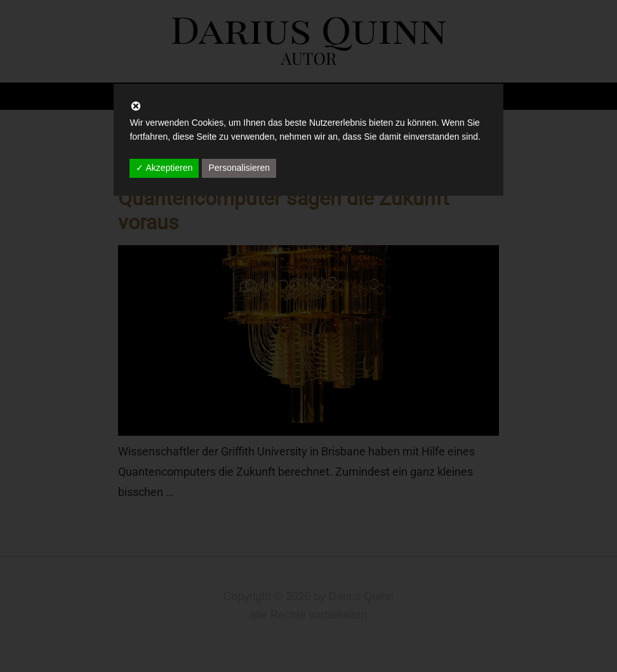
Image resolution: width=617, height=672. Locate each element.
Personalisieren (239, 168)
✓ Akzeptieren (164, 168)
